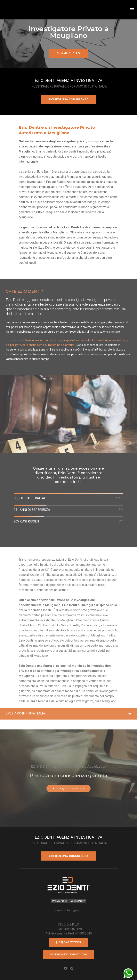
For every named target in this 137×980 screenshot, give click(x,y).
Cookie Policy (78, 901)
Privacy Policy (60, 901)
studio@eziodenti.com (68, 788)
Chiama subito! (69, 53)
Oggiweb (76, 910)
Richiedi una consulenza (68, 99)
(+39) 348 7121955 (68, 942)
